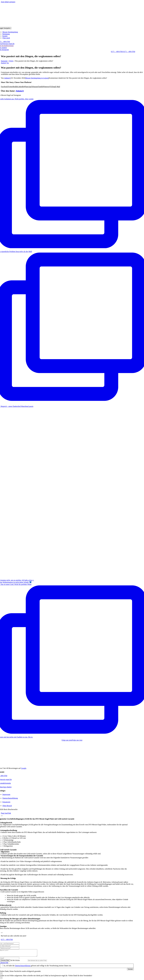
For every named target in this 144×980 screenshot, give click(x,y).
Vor (8, 63)
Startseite (4, 61)
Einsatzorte (6, 802)
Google (24, 768)
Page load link (6, 813)
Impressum (6, 794)
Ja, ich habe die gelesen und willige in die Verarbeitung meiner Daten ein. (38, 967)
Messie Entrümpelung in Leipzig (37, 78)
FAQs (11, 61)
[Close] (2, 816)
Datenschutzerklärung (10, 798)
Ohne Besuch (7, 806)
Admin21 (7, 78)
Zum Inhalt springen (8, 2)
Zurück (3, 63)
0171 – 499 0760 (7, 940)
